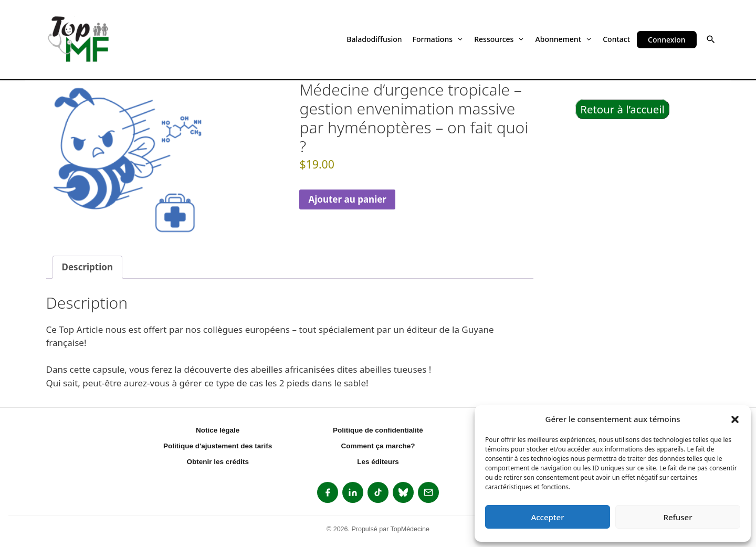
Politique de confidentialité (378, 430)
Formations (438, 39)
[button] (735, 419)
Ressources (499, 39)
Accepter (547, 517)
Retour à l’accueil (622, 109)
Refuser (678, 517)
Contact (616, 39)
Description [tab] (87, 267)
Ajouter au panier (347, 199)
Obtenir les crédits (218, 462)
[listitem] (328, 492)
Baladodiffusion (374, 39)
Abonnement (564, 39)
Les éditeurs (378, 462)
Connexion (666, 40)
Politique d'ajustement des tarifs (218, 446)
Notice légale (218, 430)
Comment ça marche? (378, 446)
